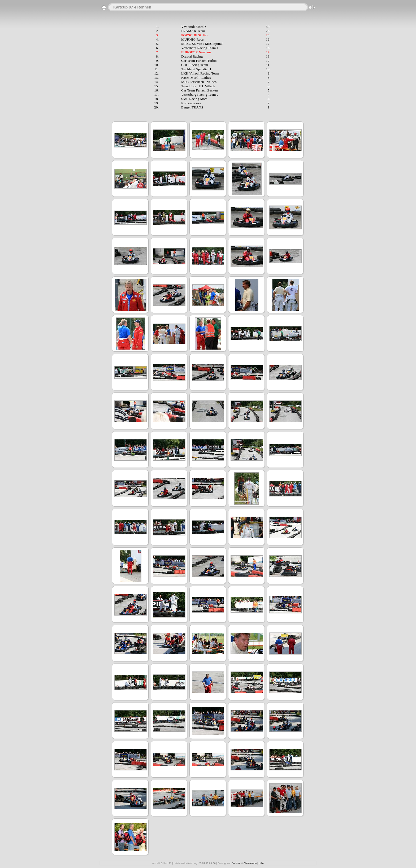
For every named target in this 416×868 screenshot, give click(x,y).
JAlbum (236, 863)
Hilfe (261, 863)
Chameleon (250, 863)
